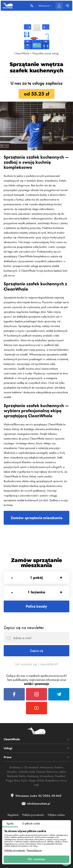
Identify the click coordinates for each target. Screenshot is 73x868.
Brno (17, 780)
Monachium (47, 776)
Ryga (32, 780)
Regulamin (13, 815)
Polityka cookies (56, 815)
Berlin (22, 776)
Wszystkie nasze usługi (45, 53)
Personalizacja (34, 851)
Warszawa (46, 767)
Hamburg (33, 776)
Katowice (52, 772)
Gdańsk (23, 772)
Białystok (12, 776)
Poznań (41, 772)
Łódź (32, 772)
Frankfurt (60, 776)
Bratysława (52, 780)
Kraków (59, 767)
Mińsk (40, 780)
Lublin (62, 772)
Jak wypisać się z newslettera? (36, 664)
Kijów (24, 780)
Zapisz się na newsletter (24, 627)
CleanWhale (22, 53)
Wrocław (12, 772)
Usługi (8, 748)
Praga (9, 780)
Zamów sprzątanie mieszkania (37, 518)
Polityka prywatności (15, 851)
